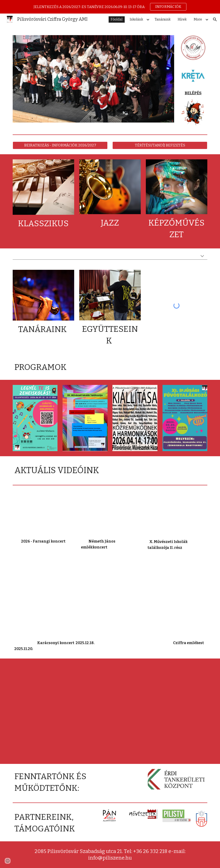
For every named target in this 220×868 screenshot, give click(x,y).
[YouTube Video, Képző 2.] (43, 736)
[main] (193, 93)
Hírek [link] (182, 19)
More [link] (198, 19)
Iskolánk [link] (136, 19)
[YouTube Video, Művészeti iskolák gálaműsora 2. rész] (177, 514)
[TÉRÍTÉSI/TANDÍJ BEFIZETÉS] (160, 145)
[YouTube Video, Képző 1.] (143, 711)
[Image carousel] (93, 81)
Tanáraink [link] (163, 19)
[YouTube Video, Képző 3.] (43, 686)
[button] (215, 19)
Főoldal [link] (117, 19)
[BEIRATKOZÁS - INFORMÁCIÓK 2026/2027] (60, 145)
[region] (110, 7)
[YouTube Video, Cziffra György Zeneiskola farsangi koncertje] (43, 514)
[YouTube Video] (110, 514)
